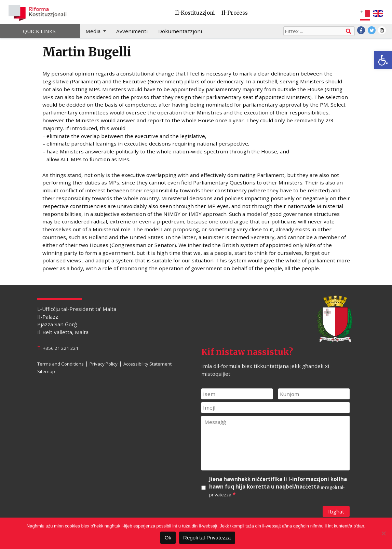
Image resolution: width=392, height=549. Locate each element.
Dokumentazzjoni (180, 31)
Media (94, 31)
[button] (383, 60)
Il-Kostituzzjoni (195, 13)
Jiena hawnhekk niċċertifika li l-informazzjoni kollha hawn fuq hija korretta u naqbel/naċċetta (278, 487)
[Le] (383, 533)
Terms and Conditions (60, 363)
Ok (168, 538)
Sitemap (46, 371)
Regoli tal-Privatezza (207, 538)
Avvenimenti (132, 31)
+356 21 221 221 (61, 348)
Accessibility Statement (147, 363)
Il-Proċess (235, 13)
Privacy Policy (104, 363)
